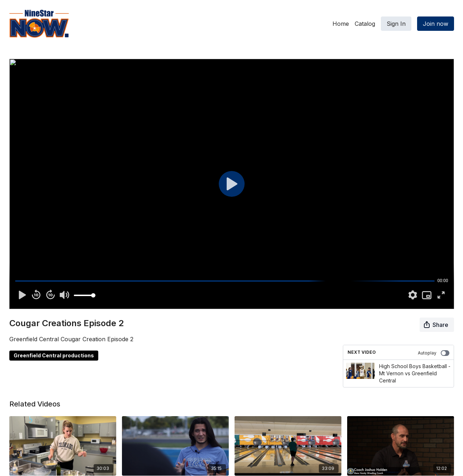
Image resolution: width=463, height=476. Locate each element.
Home (341, 24)
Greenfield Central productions (54, 355)
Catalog (365, 24)
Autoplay (434, 353)
